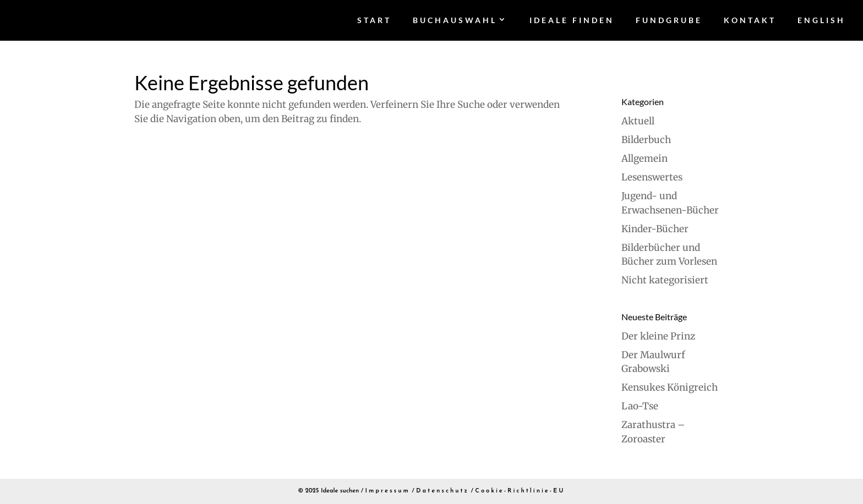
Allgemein (644, 158)
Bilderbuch (646, 140)
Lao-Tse (640, 406)
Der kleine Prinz (658, 336)
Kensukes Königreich (670, 387)
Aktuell (638, 121)
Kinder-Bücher (655, 229)
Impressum (388, 491)
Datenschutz (443, 491)
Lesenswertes (652, 177)
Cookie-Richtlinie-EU (520, 491)
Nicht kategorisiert (665, 280)
